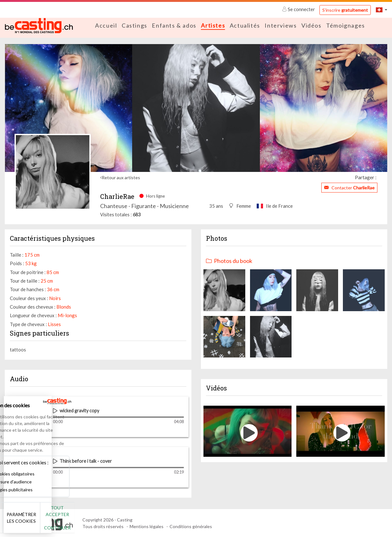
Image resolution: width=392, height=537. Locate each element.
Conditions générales (191, 526)
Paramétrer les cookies (71, 521)
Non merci (26, 521)
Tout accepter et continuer (115, 521)
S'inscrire (345, 10)
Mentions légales (147, 526)
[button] (382, 10)
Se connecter (299, 9)
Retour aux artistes (121, 177)
